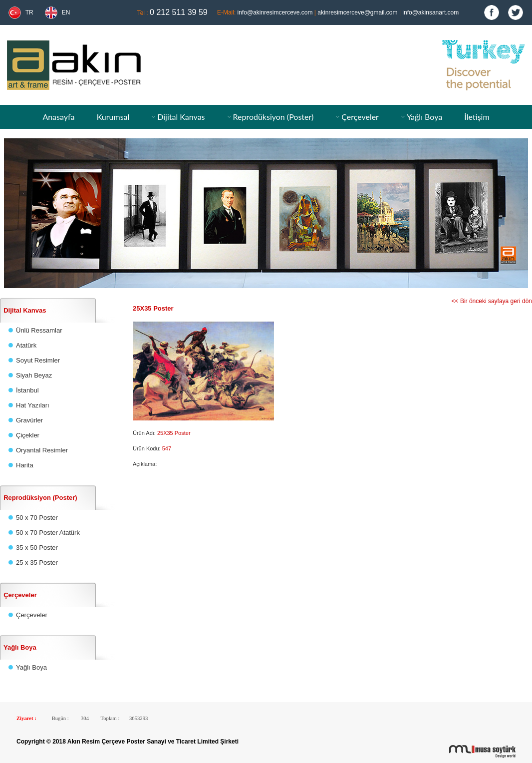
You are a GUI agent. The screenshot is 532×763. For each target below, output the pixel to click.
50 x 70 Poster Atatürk (48, 533)
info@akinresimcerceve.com (275, 12)
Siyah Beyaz (34, 375)
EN (66, 12)
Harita (25, 465)
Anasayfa (58, 117)
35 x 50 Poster (37, 548)
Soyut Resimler (38, 360)
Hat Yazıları (33, 405)
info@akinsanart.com (430, 12)
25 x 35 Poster (37, 563)
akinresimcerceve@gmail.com (357, 12)
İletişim (477, 117)
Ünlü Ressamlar (39, 330)
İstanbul (27, 390)
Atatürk (26, 345)
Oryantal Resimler (42, 450)
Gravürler (29, 420)
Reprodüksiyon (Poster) (273, 117)
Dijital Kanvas (181, 117)
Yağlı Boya (424, 117)
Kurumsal (113, 117)
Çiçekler (28, 435)
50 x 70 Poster (37, 518)
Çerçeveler (360, 117)
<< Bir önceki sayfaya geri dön (492, 301)
